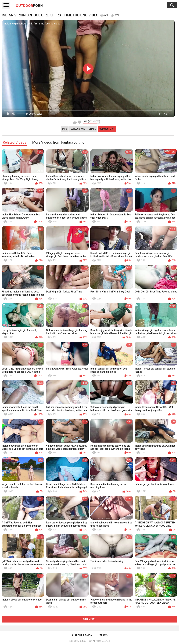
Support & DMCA (82, 635)
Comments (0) (107, 129)
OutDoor (29, 5)
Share (92, 129)
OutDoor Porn (86, 641)
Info (65, 129)
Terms (104, 635)
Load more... (90, 619)
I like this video (75, 122)
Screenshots (78, 129)
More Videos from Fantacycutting (58, 142)
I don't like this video (79, 122)
